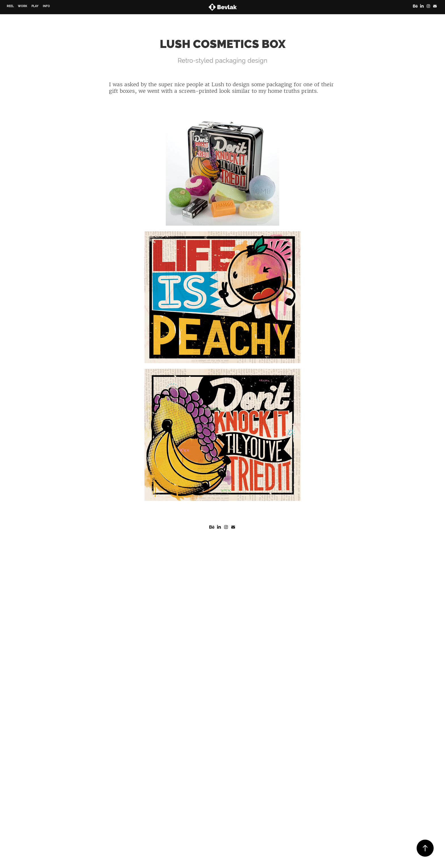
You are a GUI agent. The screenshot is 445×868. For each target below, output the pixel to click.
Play (35, 6)
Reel (10, 6)
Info (46, 6)
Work (23, 6)
